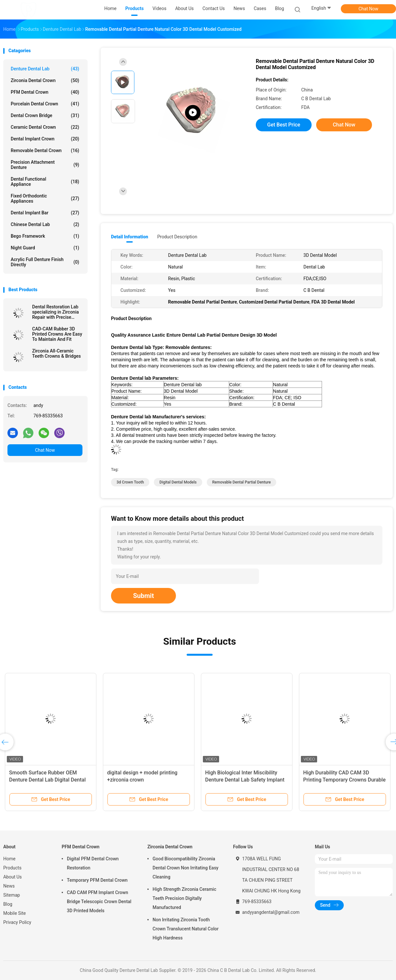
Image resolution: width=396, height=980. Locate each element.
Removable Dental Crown (45, 150)
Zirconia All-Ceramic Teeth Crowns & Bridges (56, 353)
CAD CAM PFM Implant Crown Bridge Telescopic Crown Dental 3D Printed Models (99, 902)
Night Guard (45, 248)
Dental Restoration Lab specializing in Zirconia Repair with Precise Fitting (56, 312)
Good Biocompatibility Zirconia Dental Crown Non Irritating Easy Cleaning (186, 868)
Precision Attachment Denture (45, 165)
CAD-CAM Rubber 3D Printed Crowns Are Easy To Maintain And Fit (57, 334)
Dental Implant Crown (45, 139)
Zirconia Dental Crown (45, 80)
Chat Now (369, 9)
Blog (8, 904)
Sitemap (12, 895)
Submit (143, 596)
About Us (12, 877)
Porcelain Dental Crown (45, 104)
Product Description (177, 237)
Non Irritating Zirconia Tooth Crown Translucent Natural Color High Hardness (186, 929)
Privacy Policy (17, 922)
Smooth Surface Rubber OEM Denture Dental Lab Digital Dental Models (47, 780)
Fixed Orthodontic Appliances (45, 198)
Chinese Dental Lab (45, 224)
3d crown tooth (130, 482)
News (9, 886)
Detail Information (130, 237)
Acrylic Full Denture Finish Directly (45, 262)
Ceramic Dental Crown (45, 127)
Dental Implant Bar (45, 213)
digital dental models (178, 482)
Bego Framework (45, 236)
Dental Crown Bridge (45, 115)
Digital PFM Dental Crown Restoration (93, 863)
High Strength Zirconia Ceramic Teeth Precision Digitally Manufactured (184, 898)
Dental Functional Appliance (45, 182)
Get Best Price (284, 125)
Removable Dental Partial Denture (241, 482)
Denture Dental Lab (45, 69)
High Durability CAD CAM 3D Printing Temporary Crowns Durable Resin (344, 780)
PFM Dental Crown (45, 92)
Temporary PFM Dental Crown (97, 880)
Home (9, 859)
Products (12, 868)
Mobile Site (15, 913)
